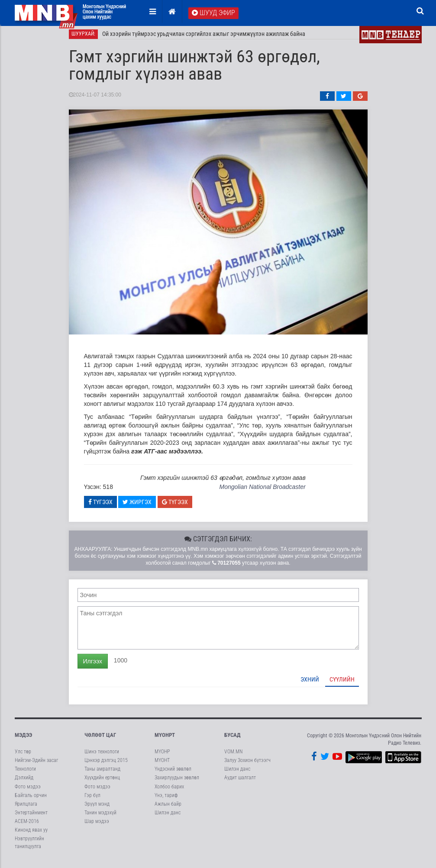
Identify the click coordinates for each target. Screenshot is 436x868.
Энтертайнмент (31, 818)
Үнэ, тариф (166, 800)
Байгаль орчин (31, 800)
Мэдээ (23, 740)
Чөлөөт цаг (100, 740)
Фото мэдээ (28, 791)
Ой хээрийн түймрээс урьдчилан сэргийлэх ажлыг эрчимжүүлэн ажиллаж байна (204, 39)
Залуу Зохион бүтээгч (247, 765)
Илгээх (93, 666)
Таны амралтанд (102, 774)
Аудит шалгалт (240, 783)
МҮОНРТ (165, 740)
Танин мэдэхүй (100, 818)
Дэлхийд (24, 783)
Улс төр (23, 757)
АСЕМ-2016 (27, 826)
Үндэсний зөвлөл (173, 774)
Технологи (25, 774)
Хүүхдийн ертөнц (102, 783)
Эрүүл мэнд (97, 809)
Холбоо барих (169, 791)
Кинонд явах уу (31, 835)
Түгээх (100, 507)
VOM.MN (233, 757)
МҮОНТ (162, 765)
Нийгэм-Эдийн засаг (36, 765)
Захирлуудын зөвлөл (177, 783)
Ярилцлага (26, 809)
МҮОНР (162, 757)
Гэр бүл (92, 800)
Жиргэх (137, 507)
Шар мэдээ (97, 826)
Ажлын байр (168, 809)
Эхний (310, 684)
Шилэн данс (168, 818)
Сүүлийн (342, 684)
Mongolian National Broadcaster (262, 492)
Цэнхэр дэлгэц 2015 (106, 765)
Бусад (233, 740)
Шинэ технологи (102, 757)
